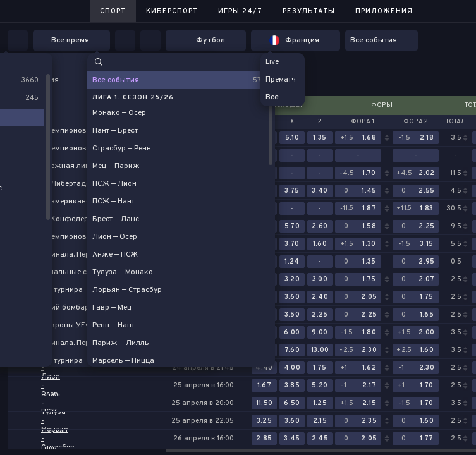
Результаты (309, 11)
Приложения (384, 11)
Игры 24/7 (240, 11)
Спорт (113, 11)
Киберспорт (172, 11)
